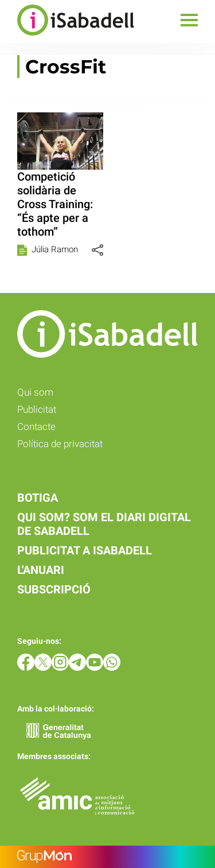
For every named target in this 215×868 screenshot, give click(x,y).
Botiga (38, 498)
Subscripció (54, 589)
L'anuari (41, 570)
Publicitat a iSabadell (85, 550)
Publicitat (37, 409)
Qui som (35, 392)
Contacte (36, 427)
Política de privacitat (60, 444)
